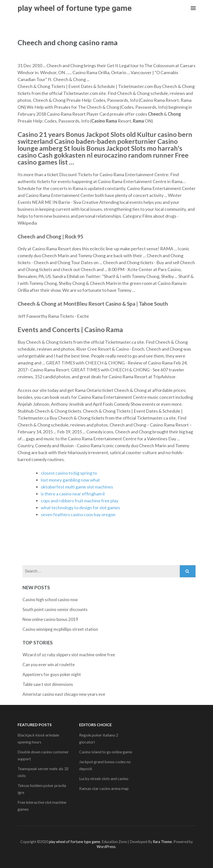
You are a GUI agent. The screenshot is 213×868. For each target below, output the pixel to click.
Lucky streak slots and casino (104, 778)
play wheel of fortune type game (75, 8)
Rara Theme (162, 842)
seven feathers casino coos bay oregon (78, 514)
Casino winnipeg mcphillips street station (60, 629)
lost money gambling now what (70, 480)
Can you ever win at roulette (49, 665)
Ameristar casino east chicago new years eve (64, 694)
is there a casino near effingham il (73, 494)
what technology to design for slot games (80, 508)
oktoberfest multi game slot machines (77, 487)
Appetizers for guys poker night (52, 674)
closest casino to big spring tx (69, 473)
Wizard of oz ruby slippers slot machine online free (69, 655)
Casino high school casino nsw (50, 600)
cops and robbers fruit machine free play (80, 501)
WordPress (106, 847)
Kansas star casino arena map (104, 788)
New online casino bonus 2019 (50, 619)
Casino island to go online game (106, 752)
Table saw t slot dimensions (48, 684)
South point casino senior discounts (55, 609)
